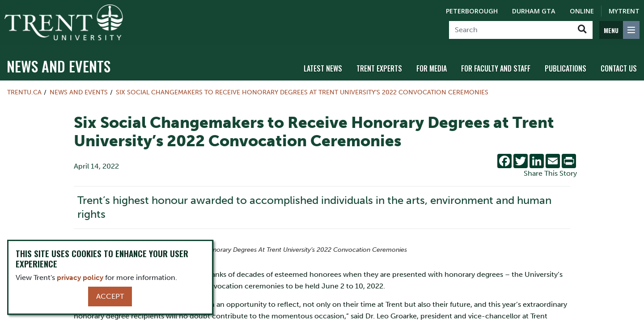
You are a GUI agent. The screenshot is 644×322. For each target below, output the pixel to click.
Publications (566, 68)
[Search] (511, 30)
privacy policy (80, 278)
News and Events (59, 66)
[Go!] (582, 30)
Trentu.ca (24, 92)
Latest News (323, 68)
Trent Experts (379, 68)
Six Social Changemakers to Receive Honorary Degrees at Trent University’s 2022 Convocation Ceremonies (302, 92)
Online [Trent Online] (582, 11)
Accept (110, 296)
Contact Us (619, 68)
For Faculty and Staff (496, 68)
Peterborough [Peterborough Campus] (472, 11)
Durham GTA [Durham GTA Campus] (534, 11)
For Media (432, 68)
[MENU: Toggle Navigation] (619, 30)
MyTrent (624, 11)
